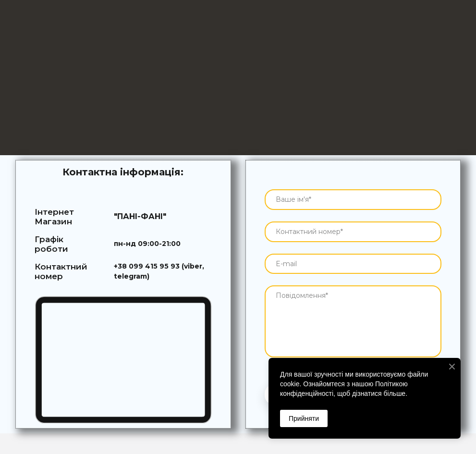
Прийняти (304, 418)
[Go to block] (123, 360)
